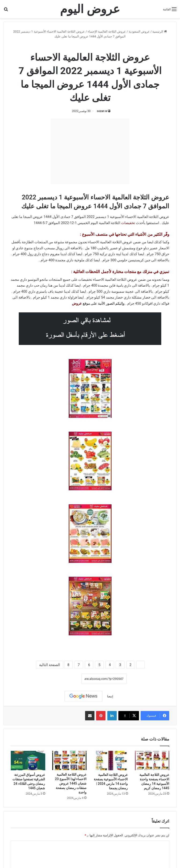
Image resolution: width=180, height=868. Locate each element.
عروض (77, 303)
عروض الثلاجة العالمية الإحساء (107, 32)
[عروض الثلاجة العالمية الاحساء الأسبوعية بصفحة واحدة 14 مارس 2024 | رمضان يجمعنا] (111, 761)
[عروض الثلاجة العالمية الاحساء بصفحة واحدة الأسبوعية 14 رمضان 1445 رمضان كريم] (152, 761)
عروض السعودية (139, 32)
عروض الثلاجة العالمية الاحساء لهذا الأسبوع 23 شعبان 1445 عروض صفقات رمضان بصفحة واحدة (71, 783)
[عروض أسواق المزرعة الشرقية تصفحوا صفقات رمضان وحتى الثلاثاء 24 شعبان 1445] (28, 761)
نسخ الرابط (67, 679)
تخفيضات (128, 223)
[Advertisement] (90, 151)
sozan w (102, 111)
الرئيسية (159, 32)
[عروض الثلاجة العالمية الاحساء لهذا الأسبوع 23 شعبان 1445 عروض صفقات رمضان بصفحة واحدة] (69, 761)
